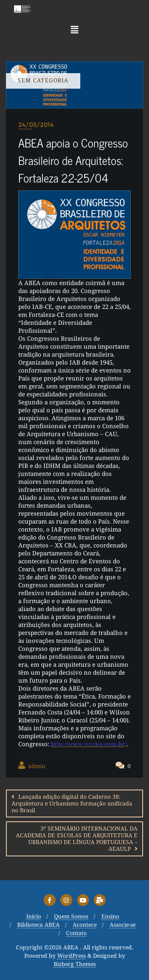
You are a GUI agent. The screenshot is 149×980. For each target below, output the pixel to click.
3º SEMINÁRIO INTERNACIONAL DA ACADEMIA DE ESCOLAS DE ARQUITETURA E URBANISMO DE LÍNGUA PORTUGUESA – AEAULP (77, 838)
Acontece (85, 925)
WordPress (72, 956)
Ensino (110, 917)
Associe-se (123, 925)
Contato (76, 933)
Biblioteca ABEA (38, 925)
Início (34, 917)
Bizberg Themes (75, 964)
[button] (74, 29)
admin (32, 766)
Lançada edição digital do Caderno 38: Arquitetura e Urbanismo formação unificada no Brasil (72, 803)
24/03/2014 (36, 125)
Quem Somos (71, 917)
